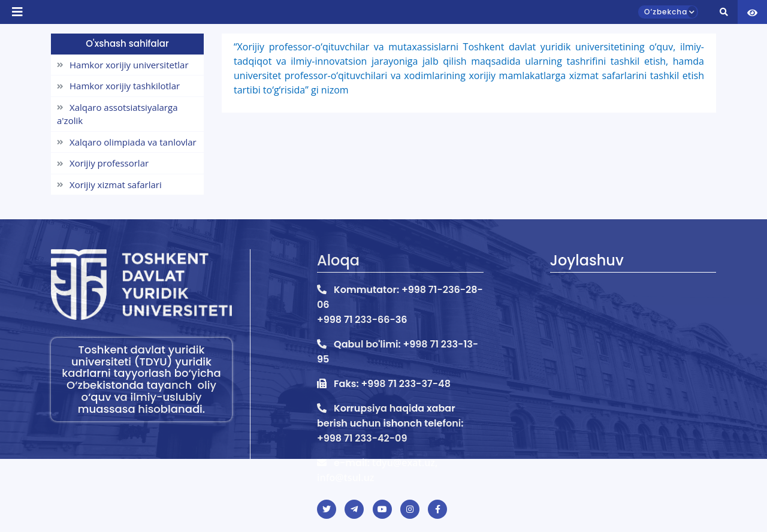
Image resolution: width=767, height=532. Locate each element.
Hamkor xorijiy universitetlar (123, 65)
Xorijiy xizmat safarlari (109, 185)
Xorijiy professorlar (103, 163)
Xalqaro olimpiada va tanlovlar (127, 142)
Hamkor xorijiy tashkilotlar (118, 86)
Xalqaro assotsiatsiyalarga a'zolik (117, 114)
